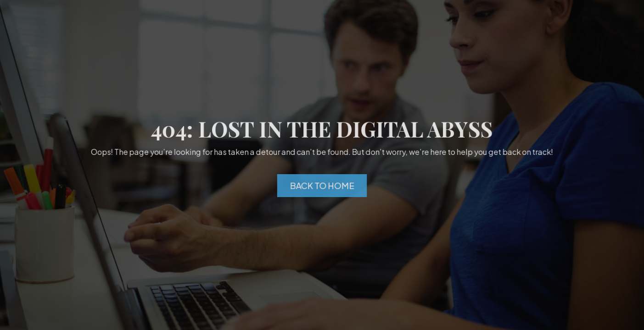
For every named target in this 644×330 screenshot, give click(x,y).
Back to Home (322, 186)
